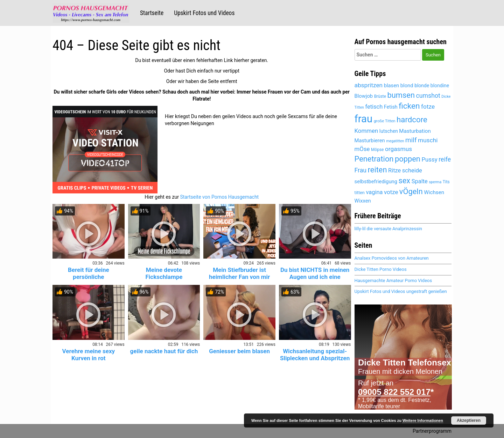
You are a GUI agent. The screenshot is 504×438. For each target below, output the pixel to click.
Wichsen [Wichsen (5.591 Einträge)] (434, 192)
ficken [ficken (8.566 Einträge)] (409, 106)
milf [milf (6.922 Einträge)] (411, 140)
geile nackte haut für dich (164, 351)
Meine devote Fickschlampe (164, 273)
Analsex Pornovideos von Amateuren (392, 258)
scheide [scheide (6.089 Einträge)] (412, 170)
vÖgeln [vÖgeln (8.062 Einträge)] (411, 191)
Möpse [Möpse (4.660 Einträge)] (377, 150)
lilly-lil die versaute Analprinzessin (388, 229)
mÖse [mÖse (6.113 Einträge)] (362, 149)
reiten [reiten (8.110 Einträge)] (377, 170)
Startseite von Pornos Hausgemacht (219, 197)
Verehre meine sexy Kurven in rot (88, 355)
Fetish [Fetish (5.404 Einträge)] (391, 107)
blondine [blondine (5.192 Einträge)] (440, 85)
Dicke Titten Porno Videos (381, 269)
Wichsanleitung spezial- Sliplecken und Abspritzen (315, 355)
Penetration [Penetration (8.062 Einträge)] (374, 159)
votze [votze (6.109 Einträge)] (391, 192)
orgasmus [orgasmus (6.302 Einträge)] (398, 149)
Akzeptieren (469, 420)
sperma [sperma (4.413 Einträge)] (435, 182)
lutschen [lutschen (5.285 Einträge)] (389, 131)
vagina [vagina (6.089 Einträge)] (374, 192)
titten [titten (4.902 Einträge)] (360, 193)
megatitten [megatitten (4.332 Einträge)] (395, 141)
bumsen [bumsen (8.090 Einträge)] (401, 95)
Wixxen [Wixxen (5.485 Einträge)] (363, 201)
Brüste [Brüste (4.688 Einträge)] (380, 96)
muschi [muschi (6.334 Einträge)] (428, 140)
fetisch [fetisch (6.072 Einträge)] (374, 107)
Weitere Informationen (423, 420)
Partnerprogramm (432, 431)
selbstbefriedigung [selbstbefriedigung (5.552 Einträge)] (376, 182)
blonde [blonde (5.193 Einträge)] (422, 85)
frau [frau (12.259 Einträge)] (364, 119)
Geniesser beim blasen (239, 351)
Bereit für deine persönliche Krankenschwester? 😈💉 (89, 277)
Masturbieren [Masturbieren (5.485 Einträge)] (370, 141)
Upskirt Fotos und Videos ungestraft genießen (401, 291)
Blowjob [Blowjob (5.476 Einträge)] (364, 96)
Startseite (152, 13)
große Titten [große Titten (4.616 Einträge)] (385, 121)
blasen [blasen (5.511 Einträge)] (392, 85)
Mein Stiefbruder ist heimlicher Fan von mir (239, 273)
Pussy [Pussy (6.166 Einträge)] (429, 159)
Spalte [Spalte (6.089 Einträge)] (420, 181)
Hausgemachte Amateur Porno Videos (393, 280)
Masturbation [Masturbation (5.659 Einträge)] (415, 131)
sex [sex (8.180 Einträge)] (405, 181)
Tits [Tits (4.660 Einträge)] (446, 182)
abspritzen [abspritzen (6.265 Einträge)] (369, 85)
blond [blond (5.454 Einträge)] (407, 85)
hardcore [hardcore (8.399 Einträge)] (412, 119)
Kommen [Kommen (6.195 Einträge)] (366, 131)
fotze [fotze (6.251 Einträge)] (428, 107)
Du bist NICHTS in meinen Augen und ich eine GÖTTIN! (315, 277)
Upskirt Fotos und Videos (204, 13)
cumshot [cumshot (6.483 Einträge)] (428, 96)
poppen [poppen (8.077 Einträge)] (408, 159)
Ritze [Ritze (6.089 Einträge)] (394, 170)
